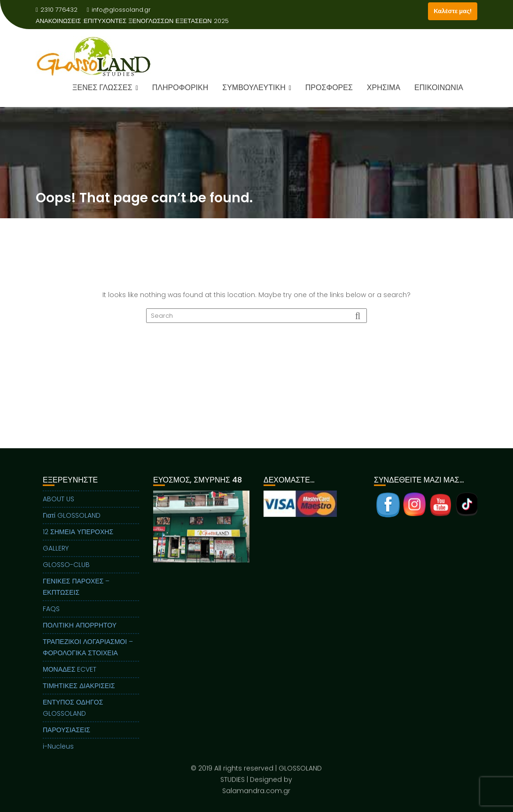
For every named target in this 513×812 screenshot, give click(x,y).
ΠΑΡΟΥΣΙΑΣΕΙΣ (66, 737)
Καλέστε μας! (453, 11)
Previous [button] (159, 534)
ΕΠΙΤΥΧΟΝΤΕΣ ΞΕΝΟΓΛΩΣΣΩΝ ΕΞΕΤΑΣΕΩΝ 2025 (156, 21)
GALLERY (56, 556)
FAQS (51, 616)
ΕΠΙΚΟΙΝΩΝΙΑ (439, 88)
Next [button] (244, 534)
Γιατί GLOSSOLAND (72, 523)
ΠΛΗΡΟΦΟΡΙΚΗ (180, 88)
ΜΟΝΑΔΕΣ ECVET (70, 677)
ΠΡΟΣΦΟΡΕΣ (329, 88)
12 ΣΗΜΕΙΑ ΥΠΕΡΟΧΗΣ (78, 539)
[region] (201, 546)
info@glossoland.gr (119, 10)
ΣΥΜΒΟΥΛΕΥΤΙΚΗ (254, 88)
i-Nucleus (58, 754)
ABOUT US (58, 506)
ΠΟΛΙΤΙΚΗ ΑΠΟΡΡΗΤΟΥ (80, 633)
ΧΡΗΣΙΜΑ (384, 88)
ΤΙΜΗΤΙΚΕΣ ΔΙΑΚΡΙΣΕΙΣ (79, 693)
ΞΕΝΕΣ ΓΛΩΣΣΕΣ (102, 88)
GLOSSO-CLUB (66, 572)
